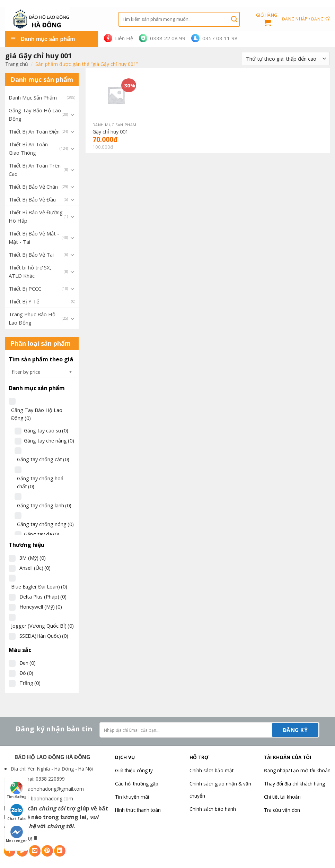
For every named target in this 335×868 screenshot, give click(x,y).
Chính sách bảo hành (213, 809)
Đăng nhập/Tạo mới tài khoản (297, 770)
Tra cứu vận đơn (282, 810)
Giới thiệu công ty (134, 770)
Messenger (16, 834)
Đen (28, 663)
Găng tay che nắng (49, 441)
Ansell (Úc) (35, 568)
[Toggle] (72, 114)
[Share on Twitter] (22, 851)
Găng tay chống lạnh (44, 505)
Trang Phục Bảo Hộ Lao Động (32, 318)
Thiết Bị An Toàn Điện (34, 131)
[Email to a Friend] (35, 851)
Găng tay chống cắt (43, 459)
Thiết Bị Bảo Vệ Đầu (32, 199)
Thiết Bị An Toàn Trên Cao (35, 170)
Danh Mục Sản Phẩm (33, 97)
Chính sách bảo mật (211, 770)
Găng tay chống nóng (45, 524)
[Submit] (234, 19)
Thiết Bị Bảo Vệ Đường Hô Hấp (36, 216)
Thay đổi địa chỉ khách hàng (294, 784)
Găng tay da (42, 534)
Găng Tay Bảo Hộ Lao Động (35, 114)
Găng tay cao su (46, 431)
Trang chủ (17, 64)
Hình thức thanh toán (138, 810)
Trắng (30, 683)
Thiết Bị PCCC (25, 289)
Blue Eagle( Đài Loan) (39, 587)
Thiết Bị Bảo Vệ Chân (33, 187)
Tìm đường (17, 790)
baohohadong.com (52, 798)
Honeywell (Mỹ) (41, 607)
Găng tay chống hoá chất (40, 482)
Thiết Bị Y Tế (24, 301)
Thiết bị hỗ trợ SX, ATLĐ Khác (30, 272)
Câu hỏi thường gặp (137, 784)
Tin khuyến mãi (132, 797)
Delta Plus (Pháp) (43, 597)
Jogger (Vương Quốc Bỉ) (42, 626)
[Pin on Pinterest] (47, 851)
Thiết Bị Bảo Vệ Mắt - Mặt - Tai (34, 238)
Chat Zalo (16, 813)
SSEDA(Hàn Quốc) (44, 636)
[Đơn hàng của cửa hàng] (286, 59)
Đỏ (26, 673)
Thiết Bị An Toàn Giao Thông (28, 148)
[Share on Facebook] (10, 851)
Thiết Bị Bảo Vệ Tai (31, 255)
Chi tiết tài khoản (282, 797)
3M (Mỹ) (33, 558)
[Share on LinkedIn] (60, 851)
